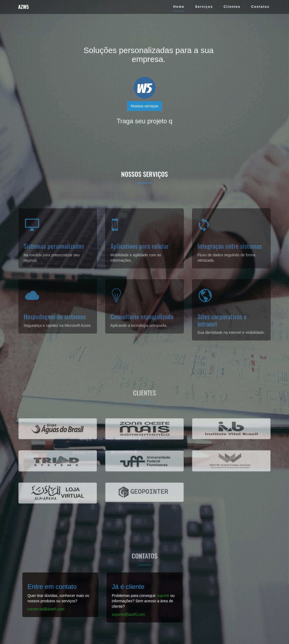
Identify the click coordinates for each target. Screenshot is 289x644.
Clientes (232, 7)
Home (179, 7)
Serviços (204, 7)
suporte (163, 596)
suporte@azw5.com (129, 614)
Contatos (261, 7)
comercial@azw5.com (46, 609)
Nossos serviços (145, 106)
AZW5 (24, 7)
